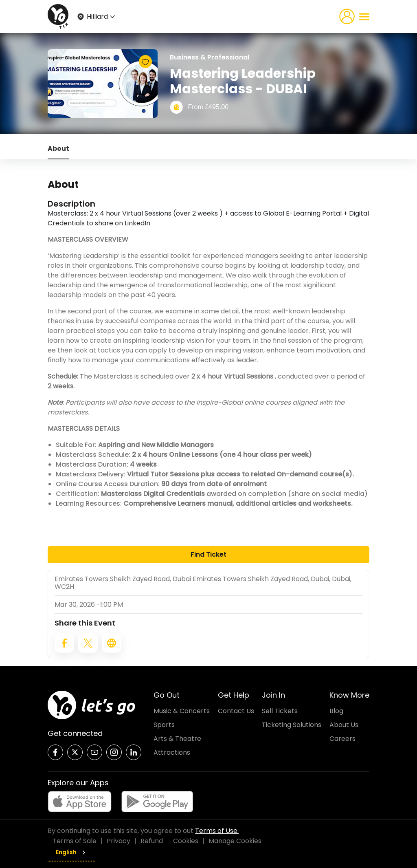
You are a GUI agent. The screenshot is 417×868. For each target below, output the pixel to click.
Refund (152, 841)
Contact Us (236, 711)
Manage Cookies (235, 841)
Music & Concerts (182, 711)
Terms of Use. (217, 831)
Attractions (172, 752)
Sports (164, 725)
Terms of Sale (75, 841)
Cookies (186, 841)
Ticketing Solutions (292, 725)
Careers (342, 739)
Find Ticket (208, 554)
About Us (344, 725)
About (58, 149)
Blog (336, 711)
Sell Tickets (280, 711)
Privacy (119, 841)
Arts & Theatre (177, 739)
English (71, 852)
